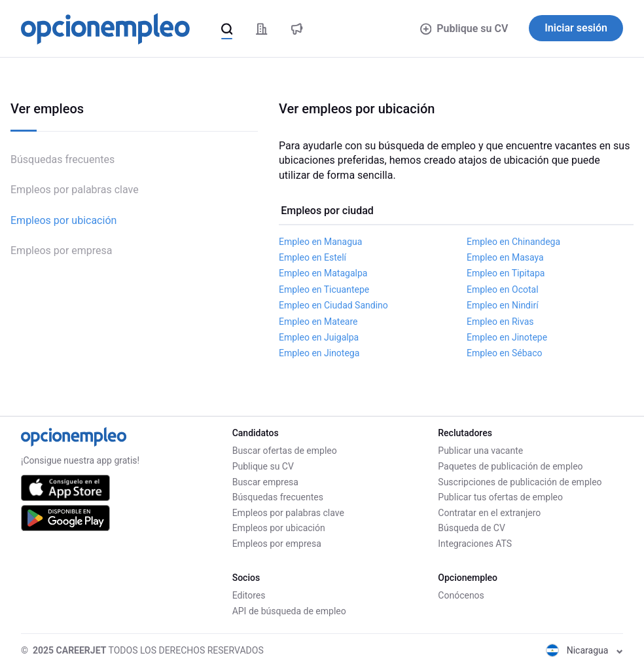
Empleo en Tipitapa (506, 273)
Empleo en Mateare (318, 322)
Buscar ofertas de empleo (285, 451)
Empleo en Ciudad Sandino (333, 305)
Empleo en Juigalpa (319, 337)
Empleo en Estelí (313, 257)
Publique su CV (464, 28)
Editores (249, 595)
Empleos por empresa (62, 250)
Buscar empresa (265, 482)
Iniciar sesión (576, 28)
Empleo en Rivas (500, 322)
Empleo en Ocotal (503, 289)
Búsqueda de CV (472, 528)
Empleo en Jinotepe (507, 337)
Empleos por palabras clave (75, 190)
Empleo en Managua (320, 242)
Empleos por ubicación (63, 220)
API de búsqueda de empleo (289, 611)
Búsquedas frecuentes (63, 159)
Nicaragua (584, 650)
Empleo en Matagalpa (323, 273)
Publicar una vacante (480, 451)
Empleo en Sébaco (505, 353)
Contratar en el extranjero (489, 513)
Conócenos (461, 595)
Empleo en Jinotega (319, 353)
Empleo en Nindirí (503, 305)
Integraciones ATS (475, 544)
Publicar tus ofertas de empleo (500, 497)
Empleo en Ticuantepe (324, 289)
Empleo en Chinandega (513, 242)
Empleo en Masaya (505, 257)
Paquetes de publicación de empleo (510, 466)
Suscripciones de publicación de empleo (520, 482)
